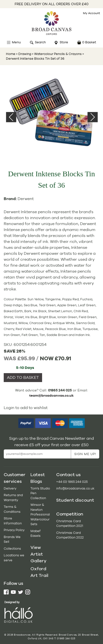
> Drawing (24, 54)
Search (40, 42)
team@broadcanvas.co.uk (51, 395)
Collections (12, 549)
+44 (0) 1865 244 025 (72, 482)
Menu (16, 42)
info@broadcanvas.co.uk (75, 488)
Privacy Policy (14, 530)
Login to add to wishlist (26, 408)
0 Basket (89, 42)
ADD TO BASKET (23, 377)
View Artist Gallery (38, 554)
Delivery (10, 488)
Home (11, 54)
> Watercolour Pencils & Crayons (56, 54)
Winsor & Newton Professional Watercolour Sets (40, 514)
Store (64, 42)
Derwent (26, 199)
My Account (91, 13)
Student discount (75, 500)
